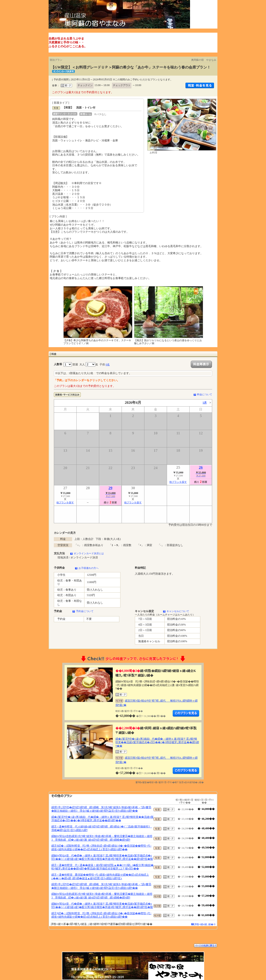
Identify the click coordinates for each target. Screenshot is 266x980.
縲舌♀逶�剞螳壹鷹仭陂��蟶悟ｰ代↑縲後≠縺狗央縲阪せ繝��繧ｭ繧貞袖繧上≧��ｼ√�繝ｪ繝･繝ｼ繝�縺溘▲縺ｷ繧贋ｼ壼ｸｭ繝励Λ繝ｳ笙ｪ (100, 877)
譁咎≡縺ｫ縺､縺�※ (205, 924)
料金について (205, 394)
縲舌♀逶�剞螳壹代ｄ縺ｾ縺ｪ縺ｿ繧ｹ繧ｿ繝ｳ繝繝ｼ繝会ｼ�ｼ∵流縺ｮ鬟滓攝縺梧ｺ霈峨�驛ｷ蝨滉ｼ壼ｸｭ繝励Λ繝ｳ (102, 828)
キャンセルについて (178, 611)
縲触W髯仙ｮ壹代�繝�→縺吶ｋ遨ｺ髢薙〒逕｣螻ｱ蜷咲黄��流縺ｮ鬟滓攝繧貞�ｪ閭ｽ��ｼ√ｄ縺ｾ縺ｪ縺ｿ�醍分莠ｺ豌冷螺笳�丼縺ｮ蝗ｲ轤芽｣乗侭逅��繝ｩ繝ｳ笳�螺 (102, 857)
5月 (205, 403)
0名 (108, 365)
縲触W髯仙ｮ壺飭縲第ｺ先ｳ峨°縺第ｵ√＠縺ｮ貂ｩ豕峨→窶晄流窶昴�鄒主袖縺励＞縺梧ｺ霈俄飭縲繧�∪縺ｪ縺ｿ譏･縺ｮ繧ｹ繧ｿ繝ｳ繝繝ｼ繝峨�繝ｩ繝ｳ (102, 838)
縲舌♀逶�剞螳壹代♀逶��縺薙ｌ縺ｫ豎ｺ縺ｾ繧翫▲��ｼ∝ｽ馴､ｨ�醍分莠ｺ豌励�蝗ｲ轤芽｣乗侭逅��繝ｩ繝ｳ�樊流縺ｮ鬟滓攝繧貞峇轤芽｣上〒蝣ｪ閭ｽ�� (102, 867)
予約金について (85, 611)
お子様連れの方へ (89, 568)
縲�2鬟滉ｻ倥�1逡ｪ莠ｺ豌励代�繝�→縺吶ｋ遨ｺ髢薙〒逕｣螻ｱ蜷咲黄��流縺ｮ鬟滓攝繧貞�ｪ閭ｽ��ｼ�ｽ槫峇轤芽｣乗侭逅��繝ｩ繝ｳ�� (157, 742)
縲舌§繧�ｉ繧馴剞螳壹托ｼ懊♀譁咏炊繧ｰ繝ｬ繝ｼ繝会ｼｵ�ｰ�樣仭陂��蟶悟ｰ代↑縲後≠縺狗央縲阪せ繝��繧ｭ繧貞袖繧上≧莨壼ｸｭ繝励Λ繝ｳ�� (101, 848)
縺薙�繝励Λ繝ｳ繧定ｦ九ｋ (186, 713)
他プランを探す (178, 482)
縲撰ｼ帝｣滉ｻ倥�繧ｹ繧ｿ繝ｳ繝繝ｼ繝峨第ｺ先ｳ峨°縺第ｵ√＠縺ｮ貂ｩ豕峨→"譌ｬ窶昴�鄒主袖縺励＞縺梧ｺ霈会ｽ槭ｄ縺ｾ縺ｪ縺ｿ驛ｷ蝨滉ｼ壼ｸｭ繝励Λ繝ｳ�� (101, 809)
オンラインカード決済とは (89, 553)
